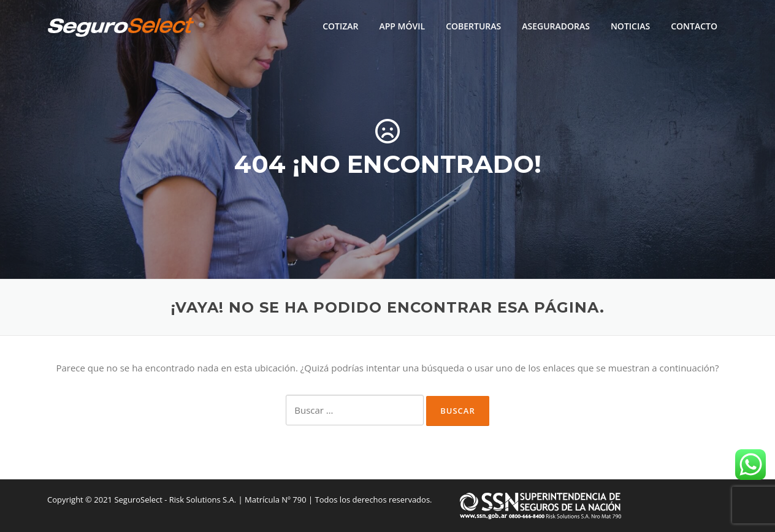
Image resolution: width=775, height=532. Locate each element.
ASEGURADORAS (556, 26)
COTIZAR (340, 26)
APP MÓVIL (402, 26)
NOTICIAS (630, 26)
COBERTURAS (473, 26)
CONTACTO (694, 26)
